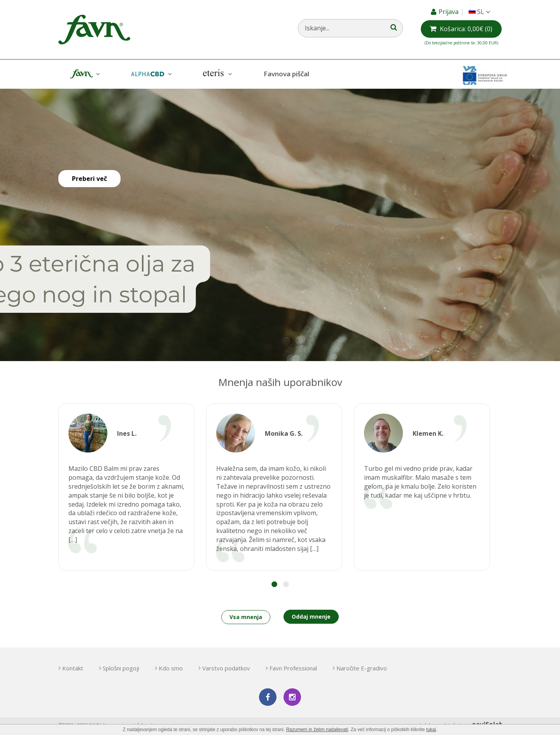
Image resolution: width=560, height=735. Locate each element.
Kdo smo (171, 668)
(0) (466, 29)
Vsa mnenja (246, 617)
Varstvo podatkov (226, 668)
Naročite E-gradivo (362, 668)
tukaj (431, 730)
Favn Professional (293, 668)
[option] (126, 487)
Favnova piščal (286, 74)
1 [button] (274, 584)
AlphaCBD (150, 74)
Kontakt (73, 668)
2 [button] (286, 584)
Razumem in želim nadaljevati (317, 730)
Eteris (217, 74)
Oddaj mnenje (311, 617)
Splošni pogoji (121, 668)
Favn (84, 74)
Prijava (449, 12)
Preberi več (89, 179)
